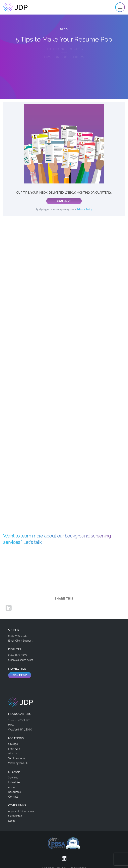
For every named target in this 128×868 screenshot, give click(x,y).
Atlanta (13, 753)
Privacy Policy (84, 209)
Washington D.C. (18, 763)
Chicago (13, 744)
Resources (14, 792)
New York (14, 749)
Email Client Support (20, 640)
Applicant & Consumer (22, 811)
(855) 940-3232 (18, 636)
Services (13, 777)
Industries (14, 782)
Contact (13, 796)
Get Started (15, 816)
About (12, 787)
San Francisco (16, 758)
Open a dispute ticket (21, 660)
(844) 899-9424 (18, 655)
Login (11, 821)
